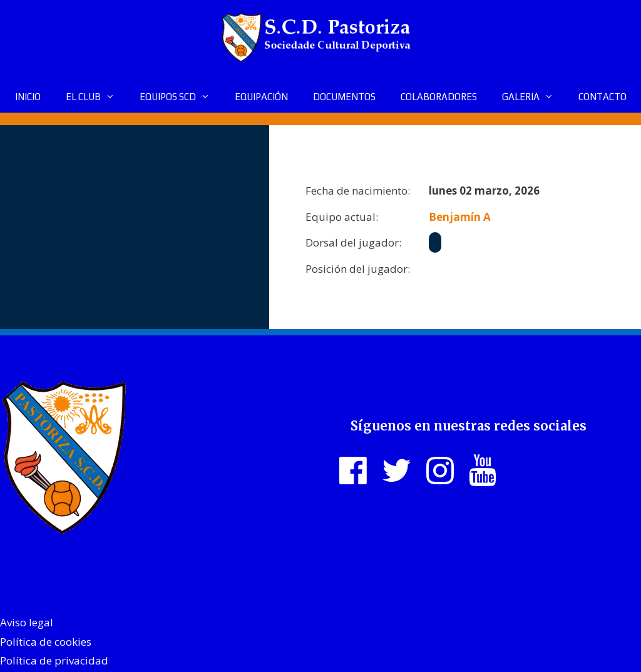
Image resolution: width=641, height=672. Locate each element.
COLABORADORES (439, 97)
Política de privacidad (54, 660)
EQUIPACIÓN (261, 97)
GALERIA (534, 97)
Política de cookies (46, 642)
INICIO (28, 97)
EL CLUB (96, 97)
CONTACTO (603, 97)
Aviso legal (27, 622)
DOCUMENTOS (344, 97)
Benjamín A (460, 217)
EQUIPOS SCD (181, 97)
